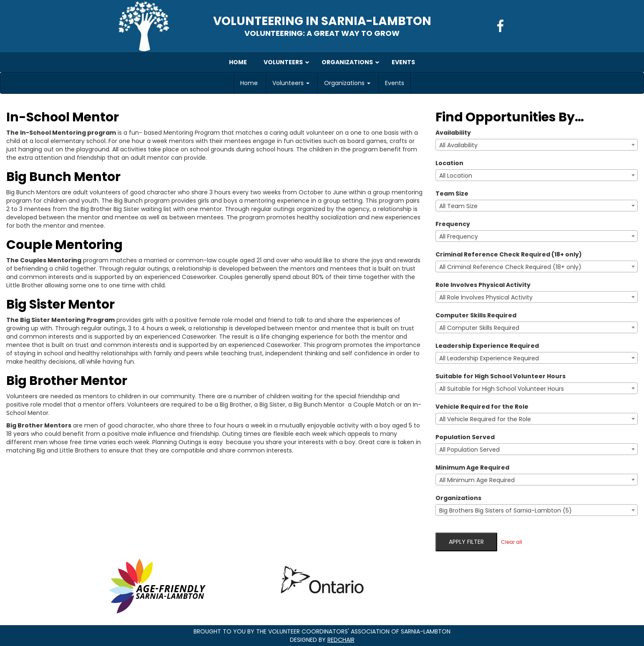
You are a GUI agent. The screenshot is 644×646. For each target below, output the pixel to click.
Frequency (453, 224)
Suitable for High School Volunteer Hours (501, 376)
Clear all (512, 542)
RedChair (341, 640)
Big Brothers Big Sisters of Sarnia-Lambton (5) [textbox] (506, 510)
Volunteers (291, 83)
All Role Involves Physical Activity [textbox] (486, 297)
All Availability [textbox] (458, 145)
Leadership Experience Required (487, 346)
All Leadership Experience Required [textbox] (489, 358)
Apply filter (466, 542)
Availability (453, 133)
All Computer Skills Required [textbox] (479, 328)
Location (449, 163)
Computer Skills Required (476, 315)
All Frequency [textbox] (459, 236)
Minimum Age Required (472, 468)
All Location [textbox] (456, 176)
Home (249, 83)
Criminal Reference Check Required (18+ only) (509, 254)
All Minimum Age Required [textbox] (477, 480)
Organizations (347, 83)
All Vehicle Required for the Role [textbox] (485, 419)
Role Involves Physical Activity (483, 285)
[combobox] (537, 145)
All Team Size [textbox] (458, 206)
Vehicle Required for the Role (482, 407)
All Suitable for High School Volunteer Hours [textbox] (502, 389)
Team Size (452, 194)
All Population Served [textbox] (469, 450)
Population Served (465, 437)
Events (395, 83)
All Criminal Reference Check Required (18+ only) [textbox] (510, 267)
